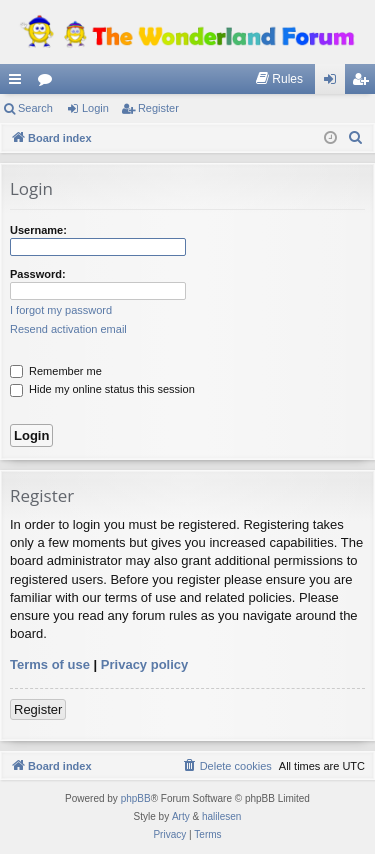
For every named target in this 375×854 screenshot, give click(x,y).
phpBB (136, 798)
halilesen (221, 816)
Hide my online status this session (102, 389)
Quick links (19, 83)
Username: (38, 230)
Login (95, 108)
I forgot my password (61, 310)
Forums (49, 83)
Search (35, 108)
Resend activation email (68, 329)
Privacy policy (144, 664)
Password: (38, 274)
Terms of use (50, 664)
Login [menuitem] (334, 83)
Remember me (56, 371)
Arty (181, 816)
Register (158, 108)
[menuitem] (278, 79)
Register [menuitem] (364, 83)
